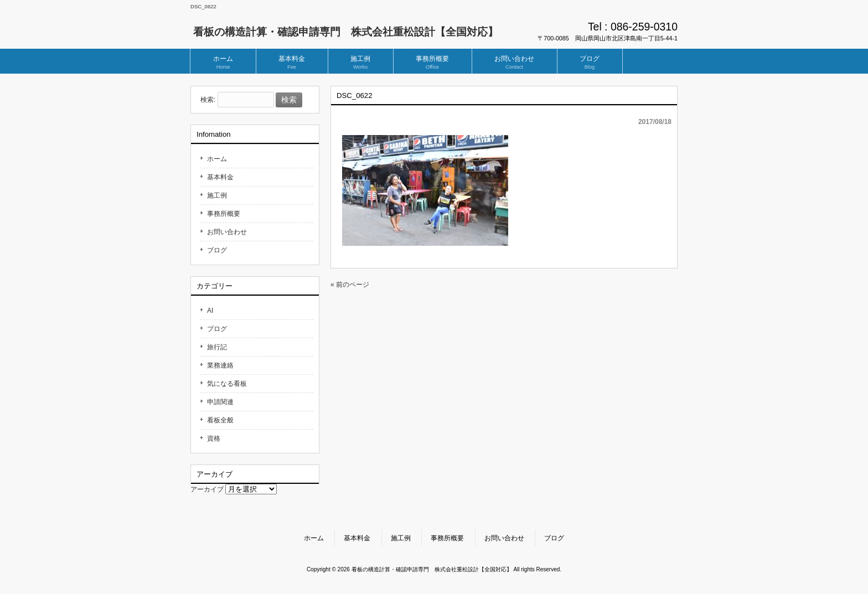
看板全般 (220, 420)
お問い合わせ (227, 232)
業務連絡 (220, 365)
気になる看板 (227, 384)
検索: (208, 100)
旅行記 (217, 347)
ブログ (217, 250)
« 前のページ (350, 285)
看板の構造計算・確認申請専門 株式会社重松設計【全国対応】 (346, 32)
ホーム (217, 159)
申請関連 (220, 402)
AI (210, 311)
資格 (214, 438)
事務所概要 (224, 214)
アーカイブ (207, 489)
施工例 (217, 195)
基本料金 (220, 177)
